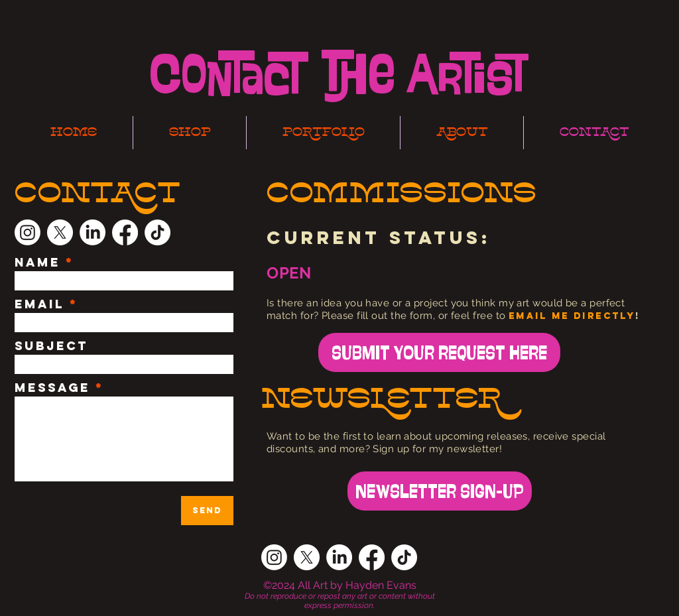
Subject (51, 346)
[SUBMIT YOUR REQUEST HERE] (439, 352)
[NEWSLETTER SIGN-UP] (440, 491)
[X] (60, 232)
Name (37, 263)
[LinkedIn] (93, 232)
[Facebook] (125, 232)
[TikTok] (157, 232)
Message (52, 388)
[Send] (207, 511)
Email (39, 304)
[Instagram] (28, 232)
